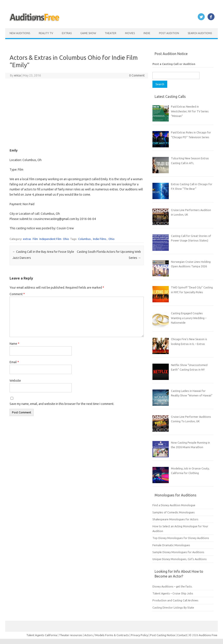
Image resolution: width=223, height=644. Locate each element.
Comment (17, 294)
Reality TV (46, 33)
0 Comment (137, 75)
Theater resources (71, 635)
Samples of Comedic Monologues (174, 512)
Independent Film (50, 239)
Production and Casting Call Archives (175, 600)
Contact (182, 635)
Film (35, 239)
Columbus (84, 239)
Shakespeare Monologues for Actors (175, 519)
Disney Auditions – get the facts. (172, 586)
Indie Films (100, 239)
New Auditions (20, 33)
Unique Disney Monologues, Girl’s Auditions (180, 559)
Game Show (88, 33)
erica (17, 75)
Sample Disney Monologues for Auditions (178, 552)
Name (14, 344)
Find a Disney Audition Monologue (174, 505)
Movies (130, 33)
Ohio (66, 239)
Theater (111, 33)
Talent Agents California (42, 635)
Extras (67, 33)
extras (27, 239)
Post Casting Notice (163, 635)
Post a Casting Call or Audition (174, 64)
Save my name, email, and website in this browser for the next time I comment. (62, 404)
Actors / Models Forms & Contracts (107, 635)
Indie (147, 33)
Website (15, 381)
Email (14, 362)
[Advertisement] (77, 113)
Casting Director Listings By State (173, 607)
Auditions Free (208, 635)
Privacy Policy (140, 635)
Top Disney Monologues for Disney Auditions (181, 538)
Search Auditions (200, 33)
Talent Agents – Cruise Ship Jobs (173, 593)
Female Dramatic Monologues (171, 545)
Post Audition (169, 33)
